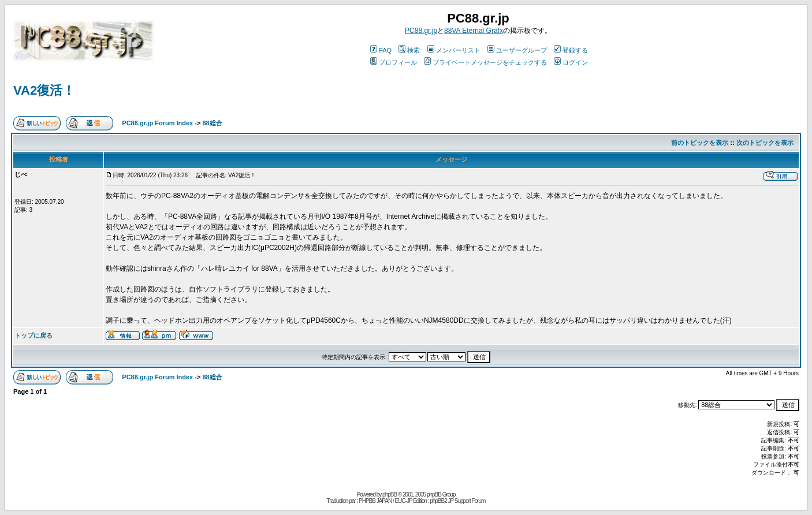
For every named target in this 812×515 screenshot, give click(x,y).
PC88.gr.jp (421, 31)
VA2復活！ (44, 90)
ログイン (571, 62)
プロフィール (394, 62)
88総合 (212, 123)
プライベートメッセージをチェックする (485, 62)
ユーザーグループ (517, 50)
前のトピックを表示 (700, 143)
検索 (409, 50)
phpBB (390, 495)
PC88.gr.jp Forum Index (157, 123)
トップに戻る (33, 335)
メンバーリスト (454, 50)
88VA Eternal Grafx (474, 31)
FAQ (381, 50)
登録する (571, 50)
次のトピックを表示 (765, 143)
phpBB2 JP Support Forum (457, 501)
